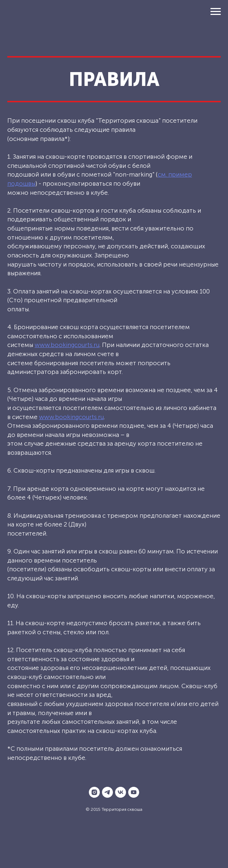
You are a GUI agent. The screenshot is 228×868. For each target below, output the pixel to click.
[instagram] (94, 792)
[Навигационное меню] (216, 12)
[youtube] (134, 792)
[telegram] (107, 792)
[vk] (121, 792)
